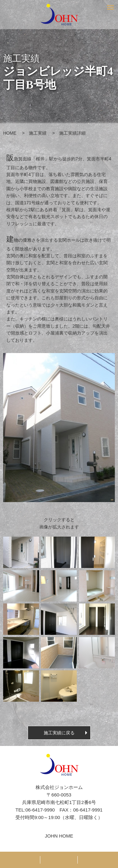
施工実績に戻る (59, 733)
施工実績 (38, 133)
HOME (10, 133)
